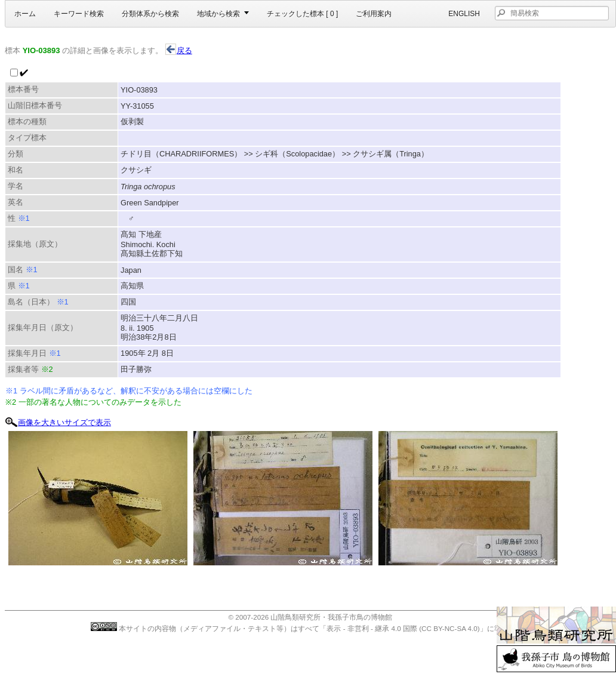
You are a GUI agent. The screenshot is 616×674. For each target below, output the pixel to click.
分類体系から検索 (150, 14)
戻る (179, 50)
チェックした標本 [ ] (302, 14)
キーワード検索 (79, 14)
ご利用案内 (374, 14)
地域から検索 (218, 14)
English (464, 14)
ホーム (25, 14)
